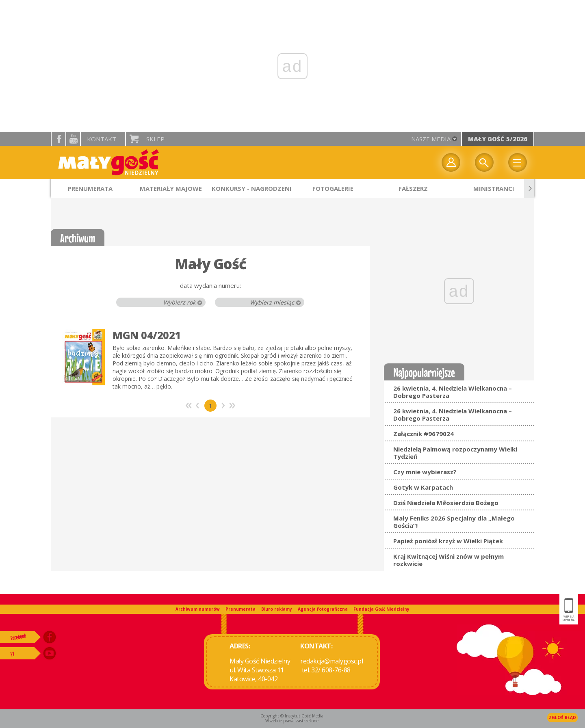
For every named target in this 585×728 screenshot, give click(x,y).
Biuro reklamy (277, 609)
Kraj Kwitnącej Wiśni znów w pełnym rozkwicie (448, 560)
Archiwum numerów (198, 609)
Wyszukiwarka (484, 162)
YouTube (73, 139)
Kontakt (102, 139)
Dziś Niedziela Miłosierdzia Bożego (446, 503)
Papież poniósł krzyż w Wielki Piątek (448, 541)
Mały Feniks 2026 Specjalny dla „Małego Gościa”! (454, 522)
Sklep (155, 139)
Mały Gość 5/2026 (498, 139)
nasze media (431, 139)
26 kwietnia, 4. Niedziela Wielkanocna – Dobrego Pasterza (453, 392)
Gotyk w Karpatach (423, 487)
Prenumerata (240, 609)
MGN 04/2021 (147, 335)
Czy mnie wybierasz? (425, 472)
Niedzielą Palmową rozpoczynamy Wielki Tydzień (455, 453)
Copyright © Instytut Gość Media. (292, 716)
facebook (58, 139)
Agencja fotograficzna (323, 609)
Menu (518, 162)
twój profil (451, 162)
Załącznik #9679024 (424, 434)
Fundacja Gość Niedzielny (381, 609)
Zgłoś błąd (562, 717)
